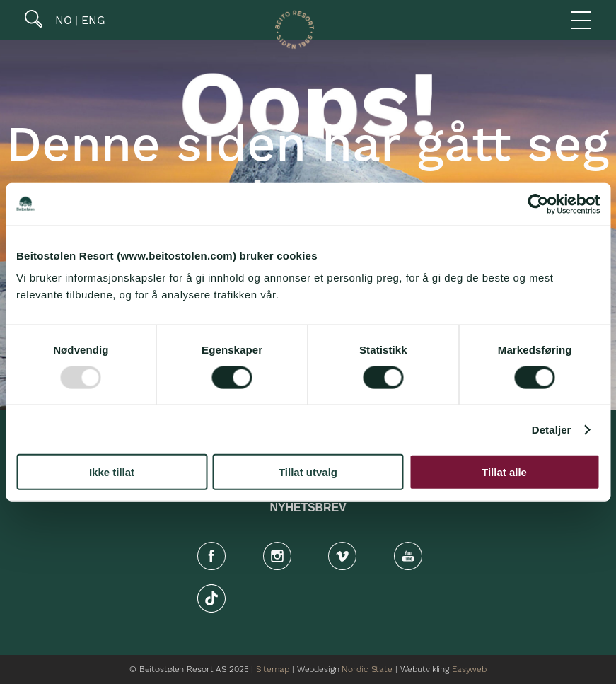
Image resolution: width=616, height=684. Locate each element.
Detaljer (552, 429)
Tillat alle (504, 472)
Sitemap (273, 669)
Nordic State (367, 669)
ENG (92, 21)
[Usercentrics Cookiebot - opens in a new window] (538, 204)
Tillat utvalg (308, 472)
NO (62, 21)
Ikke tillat (112, 472)
